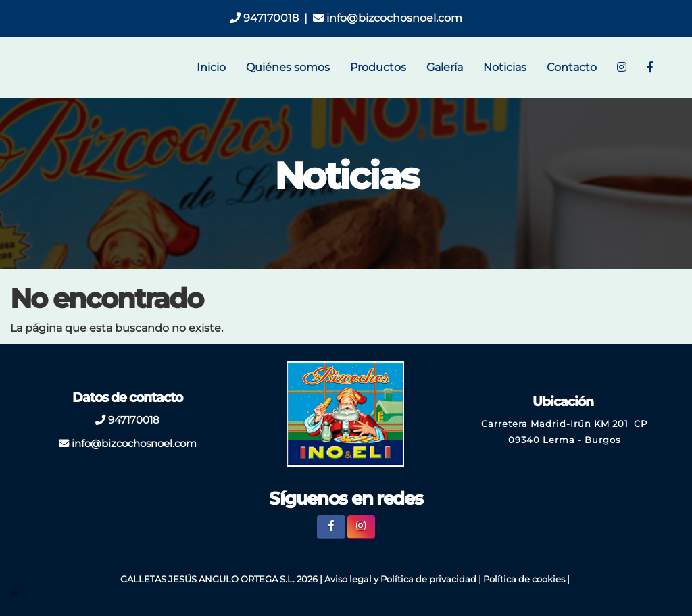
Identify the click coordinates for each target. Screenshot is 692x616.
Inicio (211, 67)
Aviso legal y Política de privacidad (400, 579)
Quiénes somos (288, 67)
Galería (445, 67)
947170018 (264, 18)
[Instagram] (622, 68)
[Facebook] (650, 68)
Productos (378, 67)
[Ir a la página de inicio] (15, 68)
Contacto (572, 67)
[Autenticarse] (15, 592)
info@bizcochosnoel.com (388, 18)
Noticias (505, 67)
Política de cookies (524, 579)
